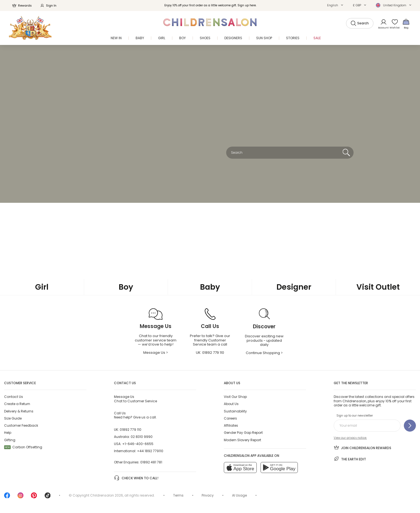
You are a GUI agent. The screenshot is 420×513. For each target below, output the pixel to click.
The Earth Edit (350, 459)
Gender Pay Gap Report (243, 433)
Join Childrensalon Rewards (362, 448)
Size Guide (13, 418)
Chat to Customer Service (135, 399)
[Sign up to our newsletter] (410, 426)
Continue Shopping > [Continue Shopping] (264, 353)
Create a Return (17, 404)
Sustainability (235, 411)
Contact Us (14, 397)
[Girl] (42, 287)
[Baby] (210, 287)
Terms (178, 495)
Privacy (208, 495)
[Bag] (406, 24)
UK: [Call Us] (210, 353)
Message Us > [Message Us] (156, 353)
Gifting (10, 440)
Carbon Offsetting (23, 447)
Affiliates (231, 425)
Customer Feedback (21, 425)
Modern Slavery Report (242, 440)
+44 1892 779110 (150, 451)
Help (8, 433)
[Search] (346, 153)
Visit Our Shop (235, 397)
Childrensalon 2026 (107, 495)
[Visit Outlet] (378, 287)
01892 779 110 (131, 430)
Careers (230, 418)
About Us (231, 404)
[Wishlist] (393, 24)
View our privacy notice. (350, 438)
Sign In (48, 5)
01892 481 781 (151, 462)
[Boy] (126, 287)
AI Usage (239, 495)
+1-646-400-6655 (138, 444)
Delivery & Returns (19, 411)
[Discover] (264, 327)
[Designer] (294, 287)
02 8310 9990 (142, 437)
